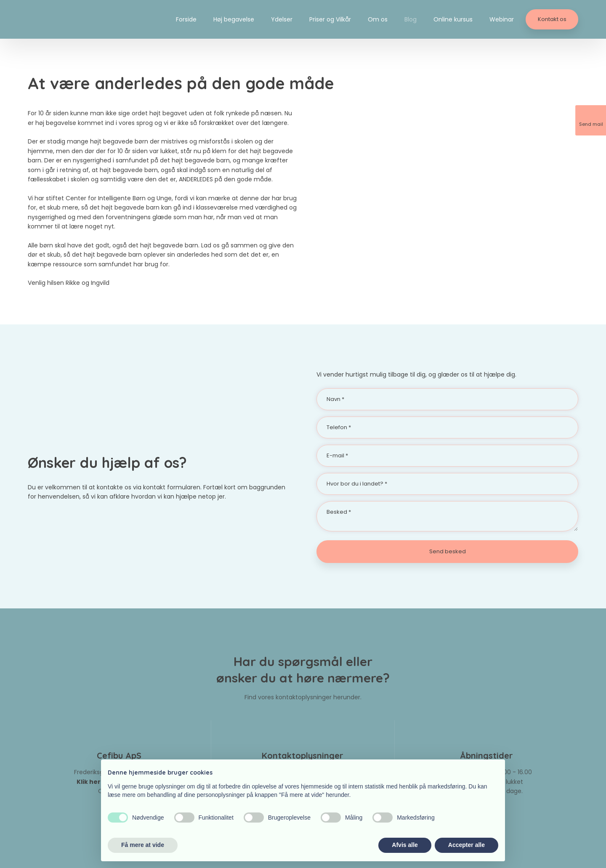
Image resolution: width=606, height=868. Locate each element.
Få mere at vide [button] (143, 845)
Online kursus (453, 19)
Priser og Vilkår (330, 19)
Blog (411, 19)
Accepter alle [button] (466, 845)
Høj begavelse (234, 19)
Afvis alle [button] (405, 845)
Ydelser (282, 19)
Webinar (502, 19)
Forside (186, 19)
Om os (378, 19)
